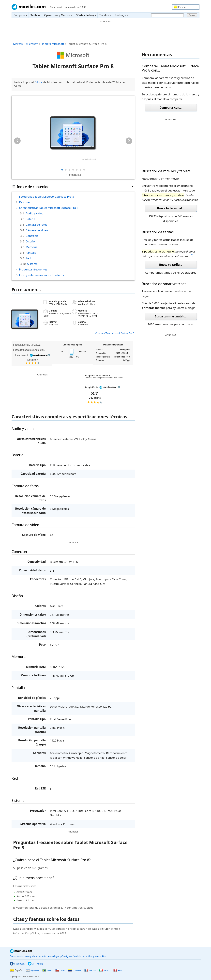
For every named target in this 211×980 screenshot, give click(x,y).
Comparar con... (171, 108)
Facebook (17, 964)
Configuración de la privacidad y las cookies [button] (84, 956)
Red (28, 258)
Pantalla (31, 253)
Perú (118, 970)
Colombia (74, 970)
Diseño (30, 241)
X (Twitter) (35, 964)
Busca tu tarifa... (171, 265)
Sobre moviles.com (20, 956)
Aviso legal (54, 956)
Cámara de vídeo (37, 230)
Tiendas (105, 15)
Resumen (25, 202)
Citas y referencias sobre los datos (41, 275)
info (49, 355)
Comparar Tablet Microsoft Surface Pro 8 (115, 333)
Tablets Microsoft (53, 44)
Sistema (32, 264)
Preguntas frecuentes (33, 269)
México (105, 970)
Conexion (32, 236)
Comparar (20, 15)
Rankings (121, 15)
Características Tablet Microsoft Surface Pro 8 (49, 208)
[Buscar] (167, 15)
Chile (60, 970)
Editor (38, 82)
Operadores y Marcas (58, 15)
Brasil (47, 970)
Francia (90, 970)
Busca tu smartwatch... (171, 316)
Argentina (32, 970)
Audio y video (34, 213)
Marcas (18, 44)
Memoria (31, 247)
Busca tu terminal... (171, 208)
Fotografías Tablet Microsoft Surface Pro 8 (47, 197)
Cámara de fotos (36, 225)
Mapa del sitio (39, 956)
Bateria (30, 219)
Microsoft (32, 44)
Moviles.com (29, 7)
